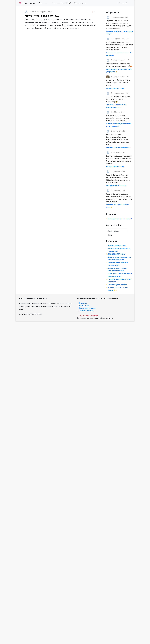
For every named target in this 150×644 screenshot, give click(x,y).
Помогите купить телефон (117, 285)
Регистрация (84, 306)
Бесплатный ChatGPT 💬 (61, 3)
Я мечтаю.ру (27, 3)
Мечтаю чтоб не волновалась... (42, 16)
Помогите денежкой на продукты (118, 148)
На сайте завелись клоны (115, 88)
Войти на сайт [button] (123, 3)
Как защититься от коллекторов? (120, 219)
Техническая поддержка (88, 316)
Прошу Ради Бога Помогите (116, 186)
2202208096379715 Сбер (117, 254)
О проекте (83, 303)
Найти (110, 235)
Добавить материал (87, 311)
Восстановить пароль (87, 308)
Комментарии (80, 3)
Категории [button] (43, 3)
